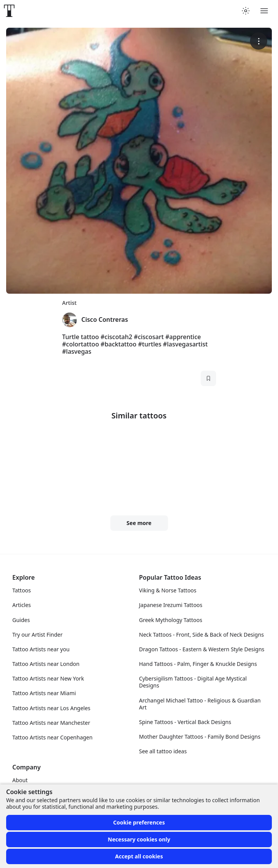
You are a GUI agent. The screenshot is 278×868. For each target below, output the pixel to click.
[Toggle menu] (264, 11)
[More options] (259, 41)
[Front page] (9, 11)
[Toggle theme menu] (246, 11)
